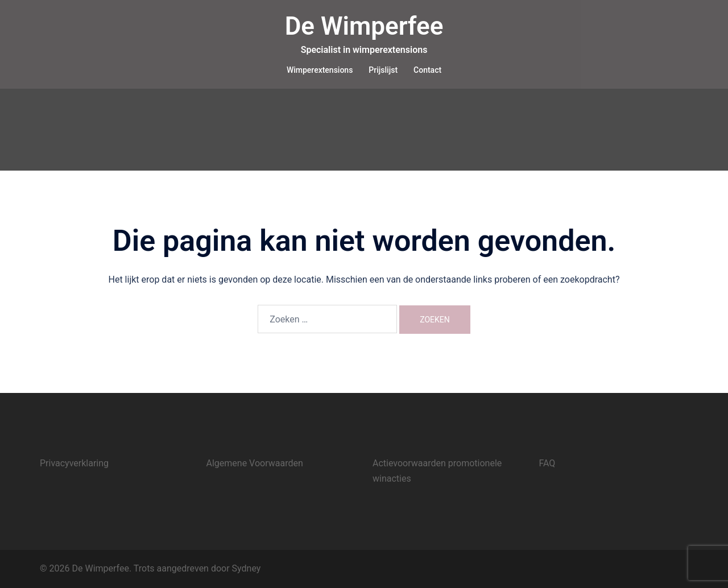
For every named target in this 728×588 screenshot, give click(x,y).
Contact (427, 70)
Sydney (247, 568)
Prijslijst (383, 70)
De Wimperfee (364, 26)
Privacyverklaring (74, 463)
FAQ (547, 463)
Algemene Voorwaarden (255, 463)
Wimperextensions (320, 70)
